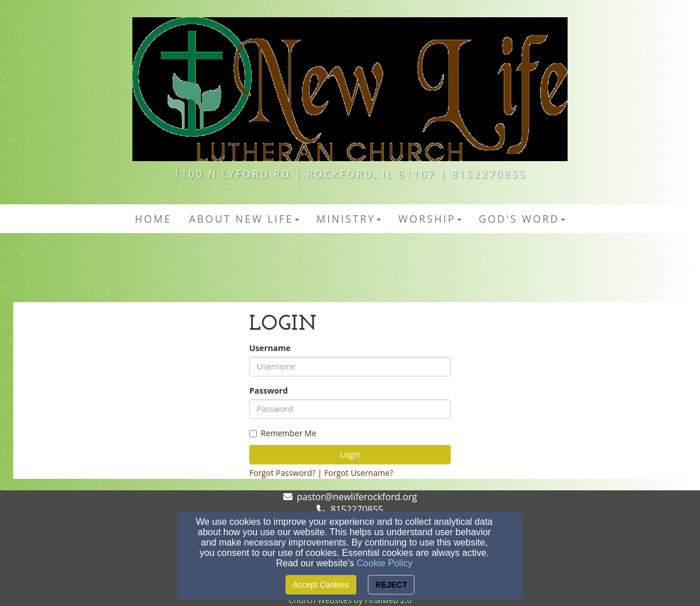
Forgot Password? (282, 473)
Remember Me (283, 433)
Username (270, 348)
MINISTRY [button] (349, 219)
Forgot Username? (359, 473)
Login (350, 454)
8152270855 (357, 509)
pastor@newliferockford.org (357, 497)
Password (269, 390)
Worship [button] (430, 219)
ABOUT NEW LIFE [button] (244, 219)
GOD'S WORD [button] (522, 219)
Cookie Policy (385, 563)
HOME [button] (153, 219)
